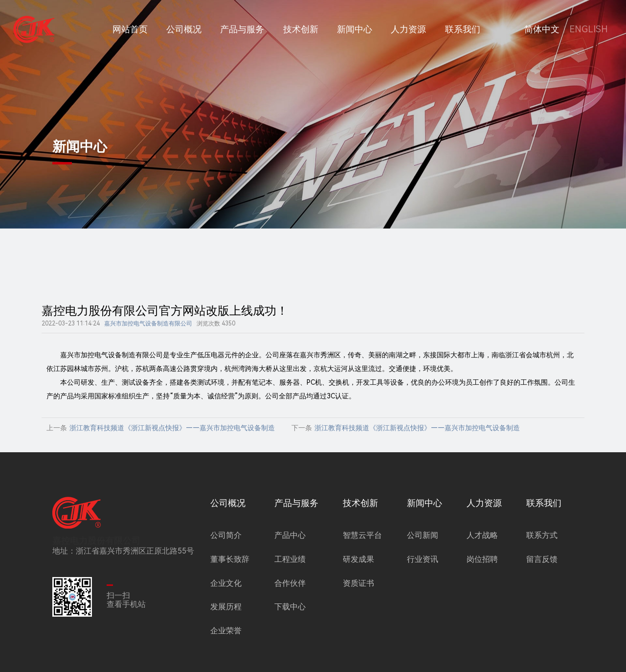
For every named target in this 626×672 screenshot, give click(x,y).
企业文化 (226, 583)
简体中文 (542, 29)
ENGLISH (589, 29)
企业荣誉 (226, 631)
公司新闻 (423, 535)
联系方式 (542, 535)
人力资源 (408, 29)
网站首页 (130, 29)
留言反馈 (542, 559)
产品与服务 (242, 29)
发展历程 (226, 607)
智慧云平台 (362, 535)
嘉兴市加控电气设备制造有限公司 (148, 324)
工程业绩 (290, 559)
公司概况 (184, 29)
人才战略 (482, 535)
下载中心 (290, 607)
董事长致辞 (230, 559)
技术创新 (301, 29)
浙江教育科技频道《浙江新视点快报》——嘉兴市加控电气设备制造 (172, 428)
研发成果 (358, 559)
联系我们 (463, 29)
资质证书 (358, 583)
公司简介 (226, 535)
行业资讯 (423, 559)
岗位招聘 (482, 559)
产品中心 (290, 535)
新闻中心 (355, 29)
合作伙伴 (290, 583)
